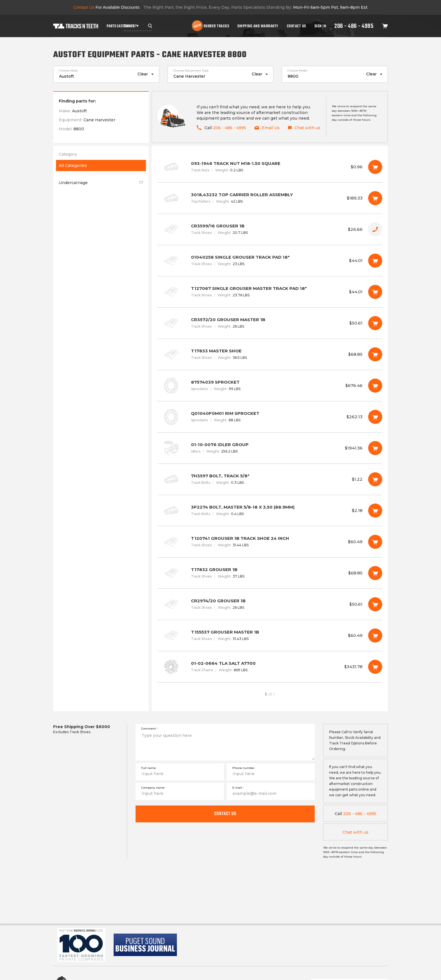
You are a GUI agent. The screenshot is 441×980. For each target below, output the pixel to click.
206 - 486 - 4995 (354, 26)
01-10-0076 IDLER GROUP (270, 448)
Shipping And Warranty (258, 26)
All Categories (73, 165)
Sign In (320, 26)
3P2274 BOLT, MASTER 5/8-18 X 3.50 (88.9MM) (270, 511)
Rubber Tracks (216, 26)
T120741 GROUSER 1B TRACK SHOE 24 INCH (270, 542)
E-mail (238, 788)
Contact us (225, 814)
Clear (143, 74)
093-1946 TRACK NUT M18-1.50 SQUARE (270, 167)
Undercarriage (101, 183)
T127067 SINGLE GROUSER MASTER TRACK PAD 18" (270, 292)
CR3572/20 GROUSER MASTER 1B (270, 323)
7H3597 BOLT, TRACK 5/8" (270, 479)
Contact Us (296, 26)
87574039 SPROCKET (270, 386)
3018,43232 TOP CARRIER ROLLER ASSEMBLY (270, 198)
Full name (148, 768)
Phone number (243, 768)
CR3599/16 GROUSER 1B (270, 229)
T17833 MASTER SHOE (270, 354)
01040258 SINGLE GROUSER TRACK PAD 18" (270, 261)
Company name (153, 788)
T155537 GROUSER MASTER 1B (270, 636)
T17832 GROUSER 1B (270, 573)
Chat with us (355, 832)
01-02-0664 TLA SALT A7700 (270, 667)
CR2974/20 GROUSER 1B (270, 604)
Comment (149, 729)
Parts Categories (121, 26)
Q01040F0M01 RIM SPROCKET (270, 417)
